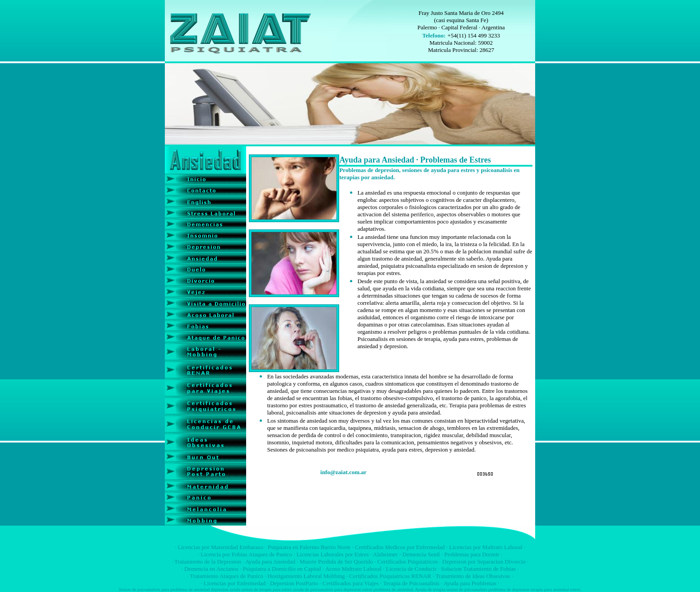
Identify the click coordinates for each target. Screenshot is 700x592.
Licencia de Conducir (411, 569)
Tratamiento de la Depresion (208, 562)
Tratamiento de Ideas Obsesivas (473, 576)
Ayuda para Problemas (470, 583)
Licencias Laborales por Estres (333, 554)
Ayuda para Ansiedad (270, 562)
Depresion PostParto (294, 583)
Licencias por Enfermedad (235, 583)
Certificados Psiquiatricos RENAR (390, 576)
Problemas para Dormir (472, 554)
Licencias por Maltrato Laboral (485, 547)
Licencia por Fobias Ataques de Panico (246, 554)
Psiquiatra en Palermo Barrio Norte (309, 547)
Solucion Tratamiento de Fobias (478, 569)
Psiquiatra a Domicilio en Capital (282, 569)
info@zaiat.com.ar (343, 472)
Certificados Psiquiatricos (408, 562)
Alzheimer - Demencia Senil (406, 554)
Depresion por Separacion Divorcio (484, 562)
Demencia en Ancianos (211, 569)
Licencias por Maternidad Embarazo (220, 547)
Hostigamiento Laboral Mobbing (306, 576)
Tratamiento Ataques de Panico (226, 576)
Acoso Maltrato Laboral (353, 569)
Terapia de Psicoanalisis (411, 583)
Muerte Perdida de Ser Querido (336, 562)
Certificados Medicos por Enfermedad (400, 547)
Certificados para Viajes (351, 583)
